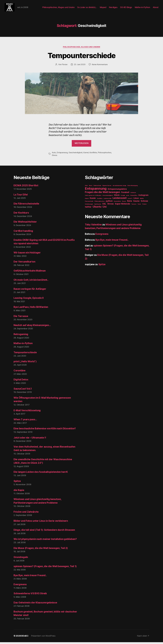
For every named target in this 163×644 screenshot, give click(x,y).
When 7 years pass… (25, 421)
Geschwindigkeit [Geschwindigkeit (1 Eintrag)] (108, 197)
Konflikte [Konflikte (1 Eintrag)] (100, 200)
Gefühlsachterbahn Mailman (30, 273)
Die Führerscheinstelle (26, 206)
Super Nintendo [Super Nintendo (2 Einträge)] (122, 206)
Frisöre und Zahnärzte (26, 514)
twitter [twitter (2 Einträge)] (88, 209)
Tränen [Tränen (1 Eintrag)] (144, 206)
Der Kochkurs (21, 215)
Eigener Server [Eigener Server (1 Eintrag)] (107, 187)
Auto (54, 154)
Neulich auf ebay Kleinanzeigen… (32, 327)
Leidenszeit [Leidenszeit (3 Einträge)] (120, 200)
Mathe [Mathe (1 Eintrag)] (142, 200)
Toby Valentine (93, 226)
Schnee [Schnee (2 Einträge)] (144, 203)
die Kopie (19, 492)
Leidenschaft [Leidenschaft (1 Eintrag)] (107, 200)
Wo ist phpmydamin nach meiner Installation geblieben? (45, 541)
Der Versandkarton (24, 264)
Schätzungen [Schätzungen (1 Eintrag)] (89, 206)
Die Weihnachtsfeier (25, 224)
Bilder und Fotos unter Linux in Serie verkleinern (41, 523)
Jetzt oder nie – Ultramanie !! (30, 439)
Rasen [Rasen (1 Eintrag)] (124, 203)
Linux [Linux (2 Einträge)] (136, 200)
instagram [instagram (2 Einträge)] (143, 197)
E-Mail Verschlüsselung (27, 412)
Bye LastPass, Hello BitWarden (31, 309)
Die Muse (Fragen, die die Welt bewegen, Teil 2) (41, 550)
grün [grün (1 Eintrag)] (128, 197)
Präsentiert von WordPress (43, 638)
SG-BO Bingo (126, 8)
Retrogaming (21, 336)
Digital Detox (21, 381)
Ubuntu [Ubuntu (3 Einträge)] (97, 209)
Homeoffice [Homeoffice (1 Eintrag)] (134, 197)
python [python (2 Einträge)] (109, 203)
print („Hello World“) (25, 363)
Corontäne (20, 372)
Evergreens (20, 586)
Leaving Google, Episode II (29, 300)
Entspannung (62, 154)
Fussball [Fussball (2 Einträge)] (125, 194)
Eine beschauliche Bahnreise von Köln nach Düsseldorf (45, 430)
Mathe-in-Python (142, 8)
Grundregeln (21, 559)
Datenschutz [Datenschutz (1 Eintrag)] (97, 187)
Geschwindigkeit (76, 154)
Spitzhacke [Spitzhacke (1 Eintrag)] (98, 206)
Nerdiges (113, 8)
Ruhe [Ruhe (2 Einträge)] (130, 203)
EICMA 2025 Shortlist (26, 187)
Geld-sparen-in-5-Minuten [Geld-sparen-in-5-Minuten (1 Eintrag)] (93, 197)
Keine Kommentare (100, 66)
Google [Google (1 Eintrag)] (123, 197)
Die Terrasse (21, 318)
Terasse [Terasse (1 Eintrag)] (134, 206)
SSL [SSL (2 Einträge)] (104, 206)
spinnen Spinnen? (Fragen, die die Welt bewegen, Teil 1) (45, 568)
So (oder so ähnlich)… (87, 8)
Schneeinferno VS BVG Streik (30, 595)
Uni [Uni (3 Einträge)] (105, 209)
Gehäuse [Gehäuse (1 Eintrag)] (133, 194)
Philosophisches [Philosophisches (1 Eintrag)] (100, 203)
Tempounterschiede (82, 57)
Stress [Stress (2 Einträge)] (110, 206)
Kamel (86, 154)
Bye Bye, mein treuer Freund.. (30, 577)
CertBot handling (23, 233)
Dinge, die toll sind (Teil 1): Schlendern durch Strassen (44, 532)
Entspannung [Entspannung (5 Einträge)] (96, 190)
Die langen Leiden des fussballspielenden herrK (41, 474)
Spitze (17, 483)
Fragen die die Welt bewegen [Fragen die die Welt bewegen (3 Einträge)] (102, 194)
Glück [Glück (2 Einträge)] (117, 197)
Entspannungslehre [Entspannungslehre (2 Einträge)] (117, 191)
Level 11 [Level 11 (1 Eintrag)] (130, 200)
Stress (54, 157)
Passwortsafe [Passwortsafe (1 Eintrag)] (89, 203)
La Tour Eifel (21, 196)
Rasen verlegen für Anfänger (30, 291)
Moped (103, 8)
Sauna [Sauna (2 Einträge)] (136, 203)
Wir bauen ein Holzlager (27, 254)
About (156, 8)
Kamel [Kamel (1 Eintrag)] (87, 200)
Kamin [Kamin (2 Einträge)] (93, 200)
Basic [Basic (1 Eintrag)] (91, 187)
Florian (65, 66)
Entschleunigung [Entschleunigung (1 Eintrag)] (133, 187)
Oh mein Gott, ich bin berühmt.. (31, 282)
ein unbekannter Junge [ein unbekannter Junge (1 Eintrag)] (119, 187)
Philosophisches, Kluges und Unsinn (58, 8)
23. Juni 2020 (80, 66)
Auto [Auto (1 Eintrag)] (86, 187)
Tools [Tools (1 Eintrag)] (139, 206)
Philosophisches (104, 154)
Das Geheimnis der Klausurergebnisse (35, 604)
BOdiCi (25, 638)
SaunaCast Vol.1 (23, 391)
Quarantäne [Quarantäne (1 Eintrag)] (117, 203)
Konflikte (93, 154)
